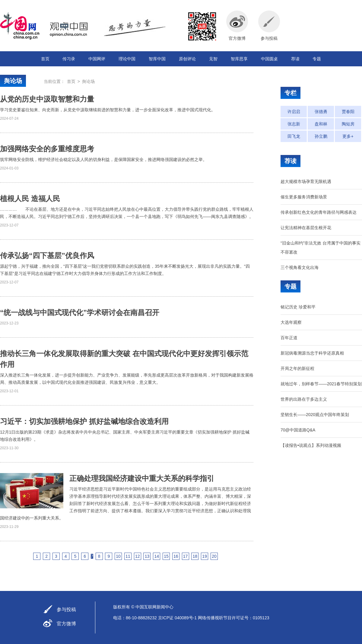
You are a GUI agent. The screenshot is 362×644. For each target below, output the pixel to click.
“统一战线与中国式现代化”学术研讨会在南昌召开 (80, 313)
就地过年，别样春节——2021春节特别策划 (321, 384)
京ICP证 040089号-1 (177, 618)
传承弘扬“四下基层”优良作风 (47, 256)
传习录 (69, 59)
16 (176, 556)
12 (138, 556)
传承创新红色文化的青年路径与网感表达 (319, 212)
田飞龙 (294, 136)
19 (205, 556)
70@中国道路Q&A (298, 430)
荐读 (295, 59)
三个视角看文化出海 (300, 267)
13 (147, 556)
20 (214, 556)
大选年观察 (291, 322)
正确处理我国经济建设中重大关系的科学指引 (142, 478)
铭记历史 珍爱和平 (298, 307)
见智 (213, 59)
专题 (317, 59)
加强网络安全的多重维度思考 (47, 149)
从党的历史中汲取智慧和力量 (47, 99)
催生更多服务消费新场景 (304, 197)
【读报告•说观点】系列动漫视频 (311, 445)
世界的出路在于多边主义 (304, 399)
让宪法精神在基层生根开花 (306, 228)
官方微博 (66, 624)
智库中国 (157, 59)
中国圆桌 (269, 59)
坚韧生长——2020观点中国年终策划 (315, 415)
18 (195, 556)
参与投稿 (66, 609)
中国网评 (97, 59)
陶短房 (348, 124)
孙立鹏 (321, 136)
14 (157, 556)
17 (186, 556)
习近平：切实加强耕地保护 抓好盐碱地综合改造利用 (84, 421)
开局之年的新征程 (297, 368)
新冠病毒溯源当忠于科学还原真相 (312, 353)
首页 (45, 59)
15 (166, 556)
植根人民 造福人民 (30, 199)
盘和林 (321, 124)
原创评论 (187, 59)
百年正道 (289, 338)
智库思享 (239, 59)
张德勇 (321, 112)
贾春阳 (348, 112)
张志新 (294, 124)
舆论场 (13, 81)
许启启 (294, 112)
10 (118, 556)
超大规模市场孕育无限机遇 (306, 182)
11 (128, 556)
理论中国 (127, 59)
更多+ (348, 136)
